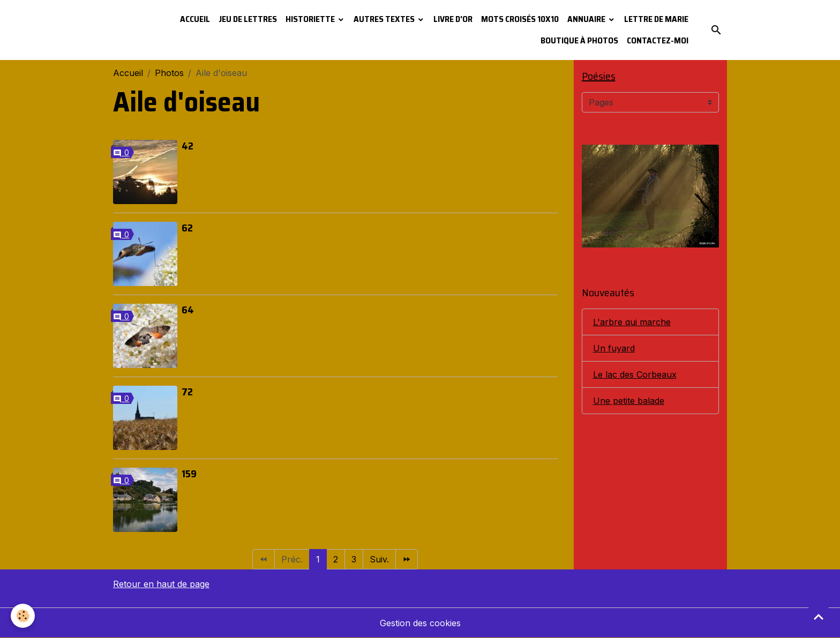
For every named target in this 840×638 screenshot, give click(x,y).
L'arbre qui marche (632, 322)
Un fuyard (614, 348)
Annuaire (587, 19)
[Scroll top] (819, 617)
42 (187, 146)
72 (187, 392)
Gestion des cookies (420, 623)
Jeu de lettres (248, 19)
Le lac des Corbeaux (635, 374)
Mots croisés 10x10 (520, 19)
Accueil (195, 19)
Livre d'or (453, 19)
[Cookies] (23, 616)
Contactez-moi (658, 40)
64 (188, 310)
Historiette (311, 19)
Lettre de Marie (656, 19)
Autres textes (385, 19)
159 (189, 474)
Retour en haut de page (161, 584)
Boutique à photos (579, 40)
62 (187, 228)
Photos (169, 73)
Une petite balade (629, 401)
